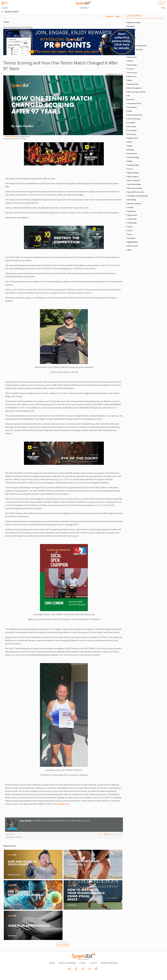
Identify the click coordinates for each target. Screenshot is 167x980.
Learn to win (132, 73)
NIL (128, 96)
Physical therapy (133, 119)
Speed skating (132, 173)
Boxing (130, 34)
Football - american (134, 49)
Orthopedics (132, 107)
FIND (163, 8)
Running (130, 150)
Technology (131, 223)
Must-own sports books (136, 92)
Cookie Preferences (109, 963)
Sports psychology (134, 188)
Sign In (162, 3)
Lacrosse (130, 69)
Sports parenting (133, 184)
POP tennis (131, 126)
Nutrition (130, 99)
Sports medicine (133, 180)
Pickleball (131, 123)
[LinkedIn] (69, 969)
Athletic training (133, 22)
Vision (129, 234)
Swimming (131, 211)
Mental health (132, 84)
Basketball (131, 30)
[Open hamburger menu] (3, 3)
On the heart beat (134, 103)
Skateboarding (133, 157)
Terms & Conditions (67, 963)
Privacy (83, 963)
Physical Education (134, 115)
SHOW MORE (63, 944)
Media (129, 80)
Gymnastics (131, 57)
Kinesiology (131, 65)
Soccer (129, 169)
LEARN (5, 8)
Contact (93, 963)
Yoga (129, 250)
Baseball (130, 26)
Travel (129, 230)
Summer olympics (134, 203)
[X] (83, 969)
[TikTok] (96, 969)
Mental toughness (134, 88)
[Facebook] (76, 969)
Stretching (131, 200)
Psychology (131, 130)
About (52, 963)
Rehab (129, 142)
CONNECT (84, 8)
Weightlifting (132, 242)
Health (129, 61)
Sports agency (132, 177)
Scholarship (131, 153)
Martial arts (131, 76)
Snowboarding (132, 165)
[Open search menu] (6, 3)
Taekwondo (131, 219)
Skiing (129, 161)
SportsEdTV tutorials (135, 192)
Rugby (129, 146)
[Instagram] (90, 969)
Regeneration (132, 138)
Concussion (131, 38)
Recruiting (131, 134)
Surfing (130, 207)
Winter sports (132, 246)
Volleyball (131, 238)
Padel (129, 111)
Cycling (130, 42)
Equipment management (136, 46)
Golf (129, 53)
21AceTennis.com (61, 804)
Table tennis (132, 215)
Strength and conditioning (137, 196)
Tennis (129, 227)
